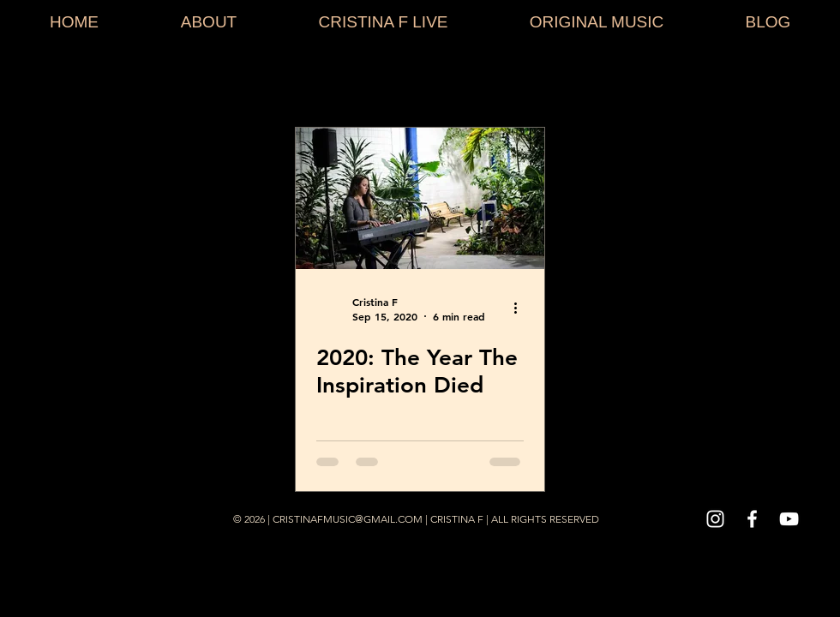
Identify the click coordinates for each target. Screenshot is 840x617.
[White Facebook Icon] (752, 519)
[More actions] (521, 308)
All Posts (43, 81)
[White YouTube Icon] (789, 519)
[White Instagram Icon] (715, 519)
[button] (801, 83)
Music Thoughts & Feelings (497, 81)
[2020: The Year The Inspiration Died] (420, 198)
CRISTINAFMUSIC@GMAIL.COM (348, 519)
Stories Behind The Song (179, 81)
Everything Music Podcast (690, 81)
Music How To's (334, 81)
